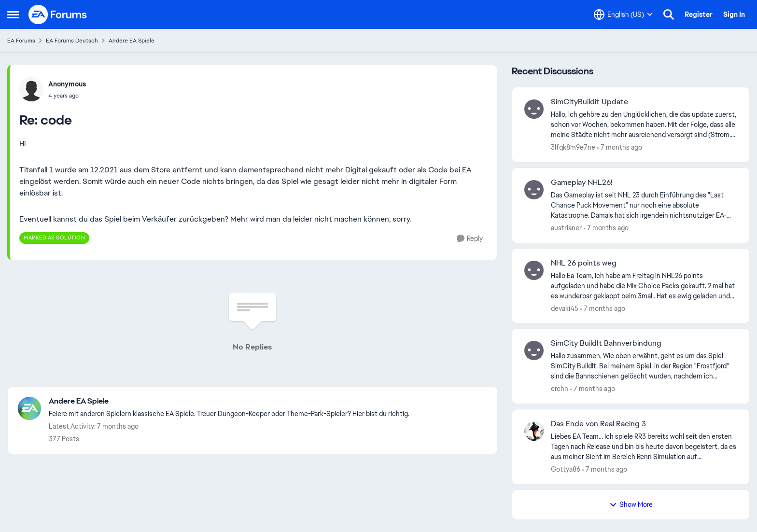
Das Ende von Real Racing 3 (598, 424)
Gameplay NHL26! (582, 182)
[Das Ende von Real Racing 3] (644, 447)
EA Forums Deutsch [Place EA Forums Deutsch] (72, 41)
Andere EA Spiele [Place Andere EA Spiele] (132, 41)
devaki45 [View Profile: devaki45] (565, 308)
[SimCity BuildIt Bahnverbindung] (644, 366)
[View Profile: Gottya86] (534, 431)
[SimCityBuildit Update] (644, 125)
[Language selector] (623, 14)
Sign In (734, 14)
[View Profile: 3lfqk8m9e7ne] (534, 109)
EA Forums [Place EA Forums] (21, 41)
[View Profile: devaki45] (534, 270)
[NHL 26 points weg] (644, 286)
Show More (631, 504)
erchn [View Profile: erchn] (560, 389)
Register (699, 14)
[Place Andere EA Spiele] (229, 401)
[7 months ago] (620, 147)
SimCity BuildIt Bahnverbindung (606, 343)
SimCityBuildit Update (589, 102)
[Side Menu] (13, 14)
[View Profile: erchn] (534, 350)
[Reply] (470, 239)
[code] (67, 96)
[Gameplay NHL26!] (644, 205)
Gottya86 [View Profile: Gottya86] (566, 469)
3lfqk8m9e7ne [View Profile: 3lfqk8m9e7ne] (573, 147)
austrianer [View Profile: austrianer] (566, 228)
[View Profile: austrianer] (534, 190)
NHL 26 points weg (584, 263)
